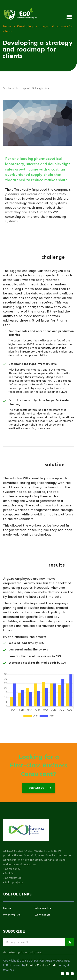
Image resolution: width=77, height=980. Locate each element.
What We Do (12, 915)
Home (7, 908)
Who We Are (43, 908)
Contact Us (42, 915)
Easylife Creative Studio (42, 965)
